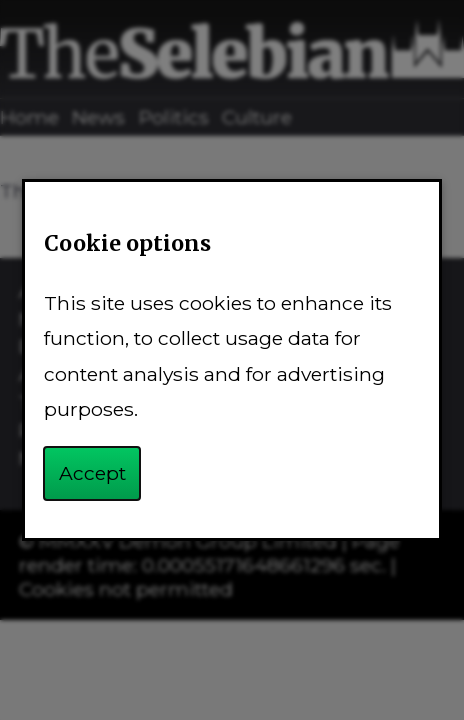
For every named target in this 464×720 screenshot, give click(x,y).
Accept (92, 473)
